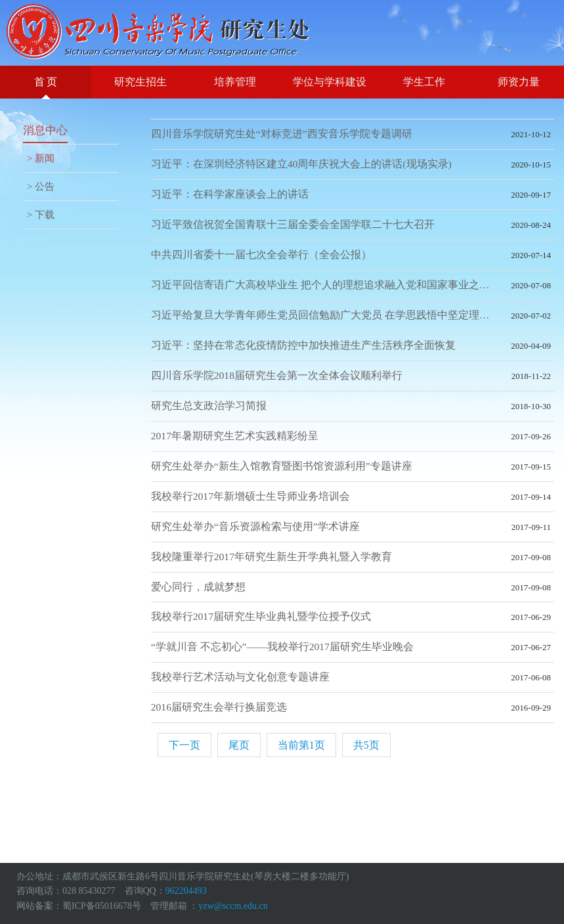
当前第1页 (301, 745)
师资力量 (519, 82)
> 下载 (41, 215)
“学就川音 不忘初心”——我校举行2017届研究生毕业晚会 (282, 647)
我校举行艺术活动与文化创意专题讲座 (240, 677)
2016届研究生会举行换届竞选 (219, 707)
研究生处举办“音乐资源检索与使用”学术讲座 (255, 526)
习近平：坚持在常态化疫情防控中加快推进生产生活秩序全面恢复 (303, 345)
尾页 (239, 745)
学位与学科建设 (330, 82)
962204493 (186, 891)
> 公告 (41, 187)
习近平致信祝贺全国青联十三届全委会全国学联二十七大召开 (293, 224)
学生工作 (424, 82)
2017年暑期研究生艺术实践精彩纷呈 (235, 436)
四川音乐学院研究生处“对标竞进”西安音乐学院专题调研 (282, 134)
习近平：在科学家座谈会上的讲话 (230, 194)
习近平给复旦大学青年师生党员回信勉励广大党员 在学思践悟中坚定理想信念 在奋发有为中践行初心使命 (353, 315)
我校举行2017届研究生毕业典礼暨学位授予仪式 (261, 616)
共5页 (366, 745)
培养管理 (235, 82)
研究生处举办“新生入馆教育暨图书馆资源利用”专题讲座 (282, 466)
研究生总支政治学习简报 (209, 406)
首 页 (46, 82)
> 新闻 (41, 158)
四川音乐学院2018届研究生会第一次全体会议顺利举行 (277, 375)
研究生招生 (141, 82)
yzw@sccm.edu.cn (233, 906)
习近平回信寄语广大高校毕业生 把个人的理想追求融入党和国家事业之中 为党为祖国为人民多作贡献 (353, 285)
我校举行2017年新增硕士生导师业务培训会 (250, 496)
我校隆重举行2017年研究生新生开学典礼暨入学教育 (271, 557)
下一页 (184, 745)
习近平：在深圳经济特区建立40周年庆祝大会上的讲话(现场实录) (301, 164)
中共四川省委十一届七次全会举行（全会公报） (261, 254)
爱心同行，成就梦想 (198, 587)
